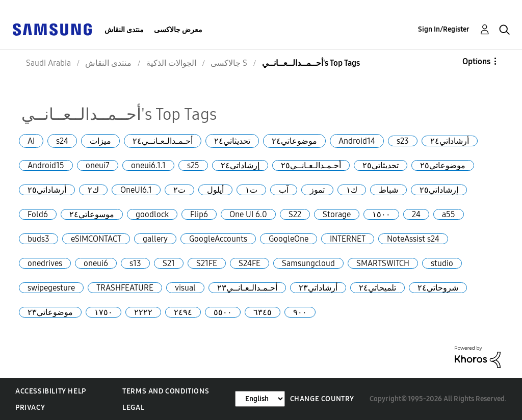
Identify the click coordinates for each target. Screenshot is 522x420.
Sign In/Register (444, 29)
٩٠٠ (300, 312)
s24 (62, 141)
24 (416, 214)
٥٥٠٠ (223, 312)
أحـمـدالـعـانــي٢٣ (247, 288)
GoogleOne (289, 239)
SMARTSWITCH (383, 263)
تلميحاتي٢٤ (377, 288)
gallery (155, 239)
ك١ (352, 190)
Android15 (46, 165)
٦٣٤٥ (263, 312)
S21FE (207, 263)
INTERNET (348, 239)
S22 (295, 214)
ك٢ (93, 190)
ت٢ (179, 190)
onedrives (45, 263)
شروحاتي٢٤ (438, 288)
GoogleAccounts (218, 239)
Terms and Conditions (166, 391)
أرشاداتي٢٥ (47, 190)
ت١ (251, 190)
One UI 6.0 (248, 214)
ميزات (100, 141)
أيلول (215, 190)
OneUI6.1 (136, 190)
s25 (193, 165)
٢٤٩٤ (183, 312)
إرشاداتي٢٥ (439, 190)
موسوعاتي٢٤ (92, 214)
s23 (403, 141)
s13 (135, 263)
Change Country (322, 399)
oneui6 (96, 263)
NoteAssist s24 (413, 239)
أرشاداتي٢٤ (450, 141)
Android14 (357, 141)
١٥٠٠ (381, 214)
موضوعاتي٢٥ (443, 165)
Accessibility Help (51, 391)
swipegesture (51, 288)
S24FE (250, 263)
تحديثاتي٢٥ (381, 165)
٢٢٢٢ (143, 312)
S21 (169, 263)
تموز (317, 190)
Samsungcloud (308, 263)
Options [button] (476, 61)
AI (31, 141)
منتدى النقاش (124, 30)
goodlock (152, 214)
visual (185, 288)
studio (442, 263)
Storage (337, 214)
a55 (449, 214)
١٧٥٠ (103, 312)
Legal (133, 408)
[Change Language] (260, 399)
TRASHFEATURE (125, 288)
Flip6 (199, 214)
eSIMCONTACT (96, 239)
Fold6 (38, 214)
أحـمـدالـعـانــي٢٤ (163, 141)
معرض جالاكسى (178, 30)
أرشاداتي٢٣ (318, 288)
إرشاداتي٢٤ (240, 165)
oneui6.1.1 (148, 165)
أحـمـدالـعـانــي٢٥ (311, 165)
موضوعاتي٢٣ (50, 312)
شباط (388, 190)
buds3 (38, 239)
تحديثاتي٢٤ (232, 141)
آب (284, 190)
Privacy (30, 408)
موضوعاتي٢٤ (294, 141)
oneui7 (98, 165)
